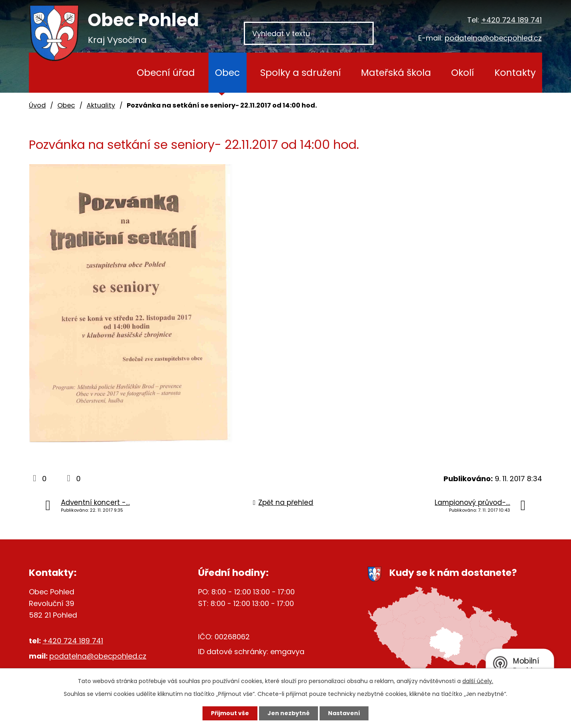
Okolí (463, 72)
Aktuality (101, 105)
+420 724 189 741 (511, 20)
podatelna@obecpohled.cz (493, 38)
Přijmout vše (230, 713)
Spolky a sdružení (301, 72)
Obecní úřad (166, 72)
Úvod (105, 73)
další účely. (478, 681)
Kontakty (515, 72)
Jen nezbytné (289, 713)
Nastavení (344, 713)
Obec (227, 72)
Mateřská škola (396, 72)
